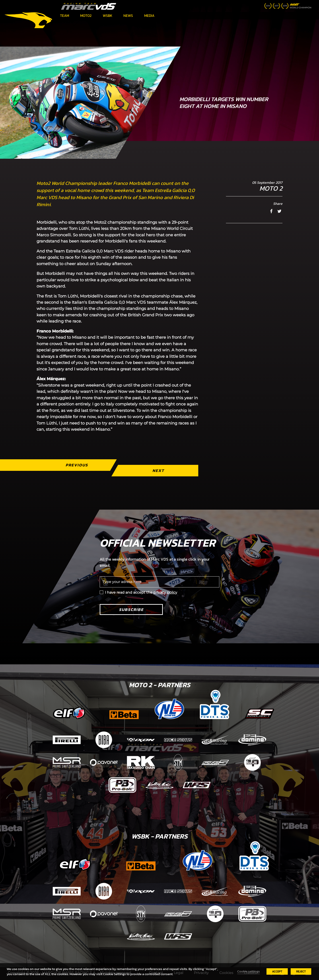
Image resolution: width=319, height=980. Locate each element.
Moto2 (86, 16)
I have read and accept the (141, 592)
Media (149, 16)
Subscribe (131, 609)
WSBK (108, 16)
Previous (77, 465)
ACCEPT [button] (277, 971)
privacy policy (165, 592)
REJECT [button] (301, 971)
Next (158, 470)
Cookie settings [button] (249, 971)
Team (65, 16)
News (128, 16)
